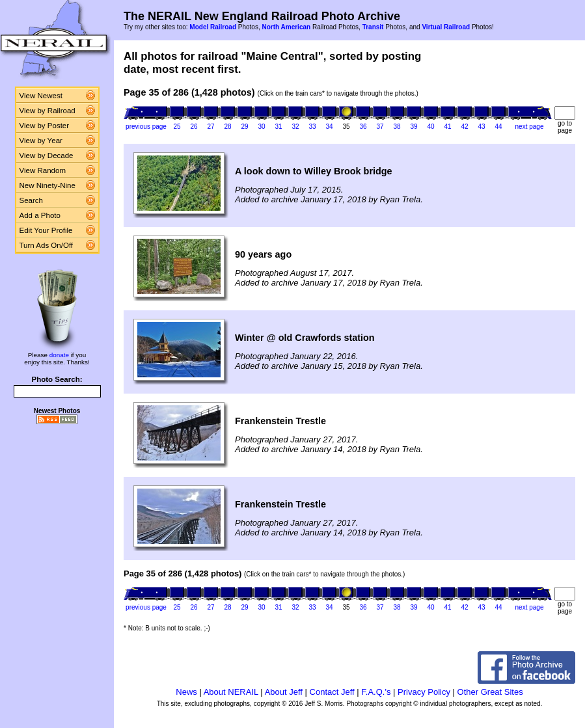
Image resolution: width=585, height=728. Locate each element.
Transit (373, 27)
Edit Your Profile (46, 230)
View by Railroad (48, 111)
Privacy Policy (424, 692)
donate (59, 355)
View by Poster (45, 126)
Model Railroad (213, 27)
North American (286, 27)
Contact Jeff (332, 692)
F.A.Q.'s (376, 692)
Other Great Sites (490, 692)
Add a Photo (40, 215)
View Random (43, 170)
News (186, 692)
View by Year (41, 141)
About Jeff (284, 692)
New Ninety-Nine (48, 185)
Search (32, 200)
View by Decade (47, 155)
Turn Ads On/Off (47, 245)
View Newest (41, 96)
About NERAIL (231, 692)
